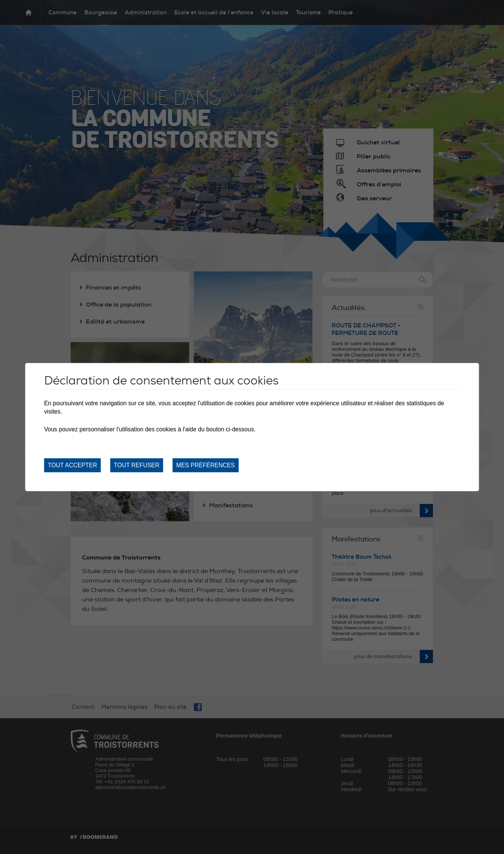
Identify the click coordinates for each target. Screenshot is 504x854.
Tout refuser (137, 465)
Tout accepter (73, 465)
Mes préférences (205, 465)
